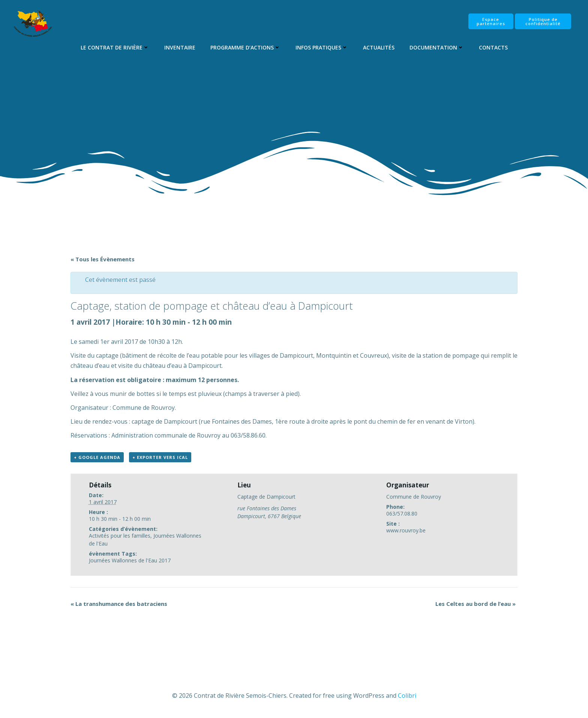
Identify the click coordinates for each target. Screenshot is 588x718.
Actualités (379, 47)
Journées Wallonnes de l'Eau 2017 (130, 560)
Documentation (437, 47)
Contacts (493, 47)
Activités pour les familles (120, 536)
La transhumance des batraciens (119, 604)
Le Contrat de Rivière (115, 47)
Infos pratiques (322, 47)
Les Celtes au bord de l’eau (475, 604)
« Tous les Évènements (103, 259)
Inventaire (180, 47)
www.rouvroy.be (406, 530)
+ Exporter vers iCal (160, 457)
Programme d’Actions (245, 47)
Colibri (407, 696)
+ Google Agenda (97, 457)
